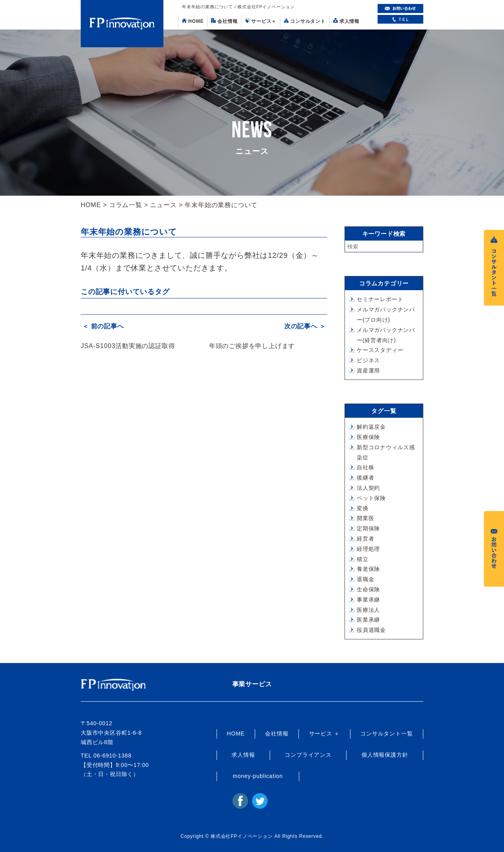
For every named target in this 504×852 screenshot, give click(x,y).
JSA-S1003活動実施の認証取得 (128, 344)
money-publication (258, 776)
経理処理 (368, 549)
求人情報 (346, 21)
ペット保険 (371, 498)
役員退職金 (371, 630)
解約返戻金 (371, 427)
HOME (193, 21)
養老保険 (368, 569)
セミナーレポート (380, 299)
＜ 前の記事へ (102, 326)
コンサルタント (305, 21)
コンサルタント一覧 (386, 733)
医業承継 (368, 620)
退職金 (365, 579)
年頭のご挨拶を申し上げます (252, 344)
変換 (363, 508)
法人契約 (368, 488)
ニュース (163, 205)
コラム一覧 (126, 205)
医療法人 (368, 610)
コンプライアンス (308, 755)
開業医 (365, 518)
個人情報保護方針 (385, 755)
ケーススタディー (380, 350)
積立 (363, 559)
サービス (261, 21)
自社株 (365, 467)
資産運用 (368, 370)
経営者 (365, 539)
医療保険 (368, 437)
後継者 (365, 478)
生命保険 (368, 589)
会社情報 (224, 21)
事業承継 (368, 600)
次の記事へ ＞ (306, 326)
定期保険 (368, 528)
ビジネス (368, 360)
